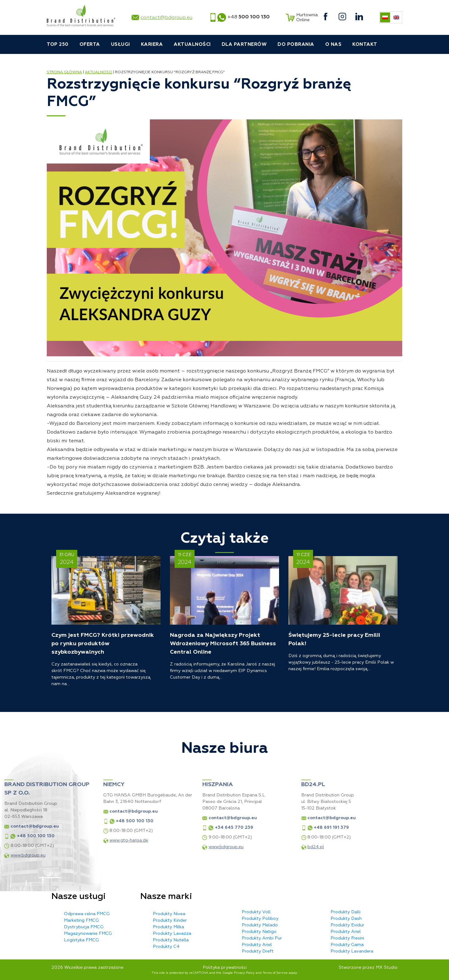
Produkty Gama (347, 945)
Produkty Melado (260, 925)
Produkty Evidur (347, 925)
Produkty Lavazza (172, 933)
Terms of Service (275, 973)
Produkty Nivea (169, 914)
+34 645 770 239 (180, 827)
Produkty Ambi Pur (262, 938)
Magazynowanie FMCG (88, 933)
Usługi (121, 44)
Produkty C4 (166, 946)
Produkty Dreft (258, 951)
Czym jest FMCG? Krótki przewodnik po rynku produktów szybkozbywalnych (103, 644)
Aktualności (192, 44)
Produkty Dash (346, 918)
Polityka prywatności (225, 967)
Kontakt (365, 44)
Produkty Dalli (345, 912)
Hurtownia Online (301, 17)
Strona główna (64, 72)
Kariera (152, 44)
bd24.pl (262, 847)
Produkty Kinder (170, 920)
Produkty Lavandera (352, 951)
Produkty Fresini (347, 938)
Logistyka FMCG (81, 940)
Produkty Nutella (171, 940)
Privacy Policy (244, 973)
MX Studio (387, 967)
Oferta (90, 44)
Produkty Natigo (259, 932)
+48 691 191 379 (278, 827)
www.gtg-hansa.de (75, 840)
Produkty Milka (168, 927)
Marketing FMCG (81, 920)
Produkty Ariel (257, 945)
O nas (333, 44)
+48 (249, 17)
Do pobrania (296, 44)
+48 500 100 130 (81, 821)
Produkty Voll (256, 912)
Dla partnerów (244, 44)
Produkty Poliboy (260, 918)
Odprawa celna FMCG (87, 914)
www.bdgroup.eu (172, 847)
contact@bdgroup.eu (167, 17)
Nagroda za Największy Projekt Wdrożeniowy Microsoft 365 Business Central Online (223, 644)
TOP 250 (58, 44)
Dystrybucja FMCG (84, 927)
